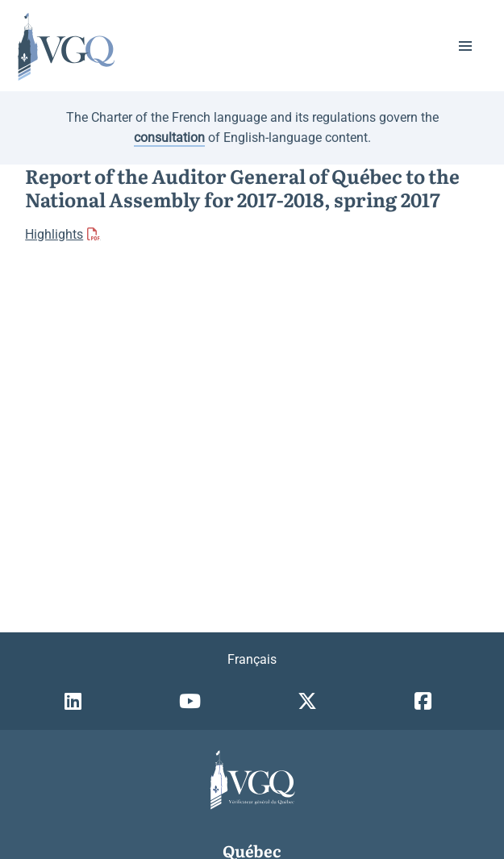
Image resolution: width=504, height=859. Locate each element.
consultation (169, 138)
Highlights (54, 234)
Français (252, 659)
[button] (465, 46)
